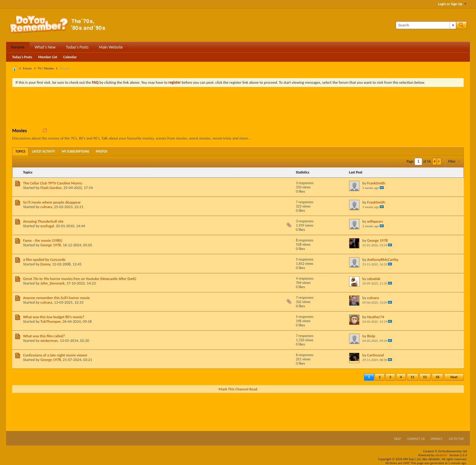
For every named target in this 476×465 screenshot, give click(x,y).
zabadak (374, 279)
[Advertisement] (238, 108)
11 (413, 377)
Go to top (456, 439)
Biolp (371, 336)
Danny (45, 264)
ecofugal (47, 226)
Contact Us (416, 439)
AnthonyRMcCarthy (383, 259)
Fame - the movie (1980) (43, 240)
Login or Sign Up (452, 4)
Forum (27, 68)
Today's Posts (77, 47)
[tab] (20, 152)
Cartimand (375, 355)
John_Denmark (53, 283)
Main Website (111, 47)
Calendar (70, 57)
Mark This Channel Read (238, 389)
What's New (45, 47)
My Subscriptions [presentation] (75, 152)
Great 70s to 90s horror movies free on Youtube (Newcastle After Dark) (80, 279)
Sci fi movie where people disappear (52, 202)
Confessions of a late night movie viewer (55, 355)
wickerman (49, 340)
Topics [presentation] (20, 152)
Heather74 (376, 317)
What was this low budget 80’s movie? (54, 317)
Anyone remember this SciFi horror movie (56, 298)
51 (425, 377)
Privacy (437, 439)
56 (437, 377)
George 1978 (51, 245)
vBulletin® (442, 455)
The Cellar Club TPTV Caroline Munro (53, 183)
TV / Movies (46, 68)
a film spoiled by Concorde (44, 259)
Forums (18, 47)
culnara (46, 207)
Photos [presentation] (102, 152)
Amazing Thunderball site (43, 221)
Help (398, 439)
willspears (375, 221)
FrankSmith (376, 183)
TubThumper (50, 321)
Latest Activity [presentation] (43, 152)
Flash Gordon (51, 188)
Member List (48, 57)
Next (454, 377)
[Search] (426, 25)
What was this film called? (44, 336)
